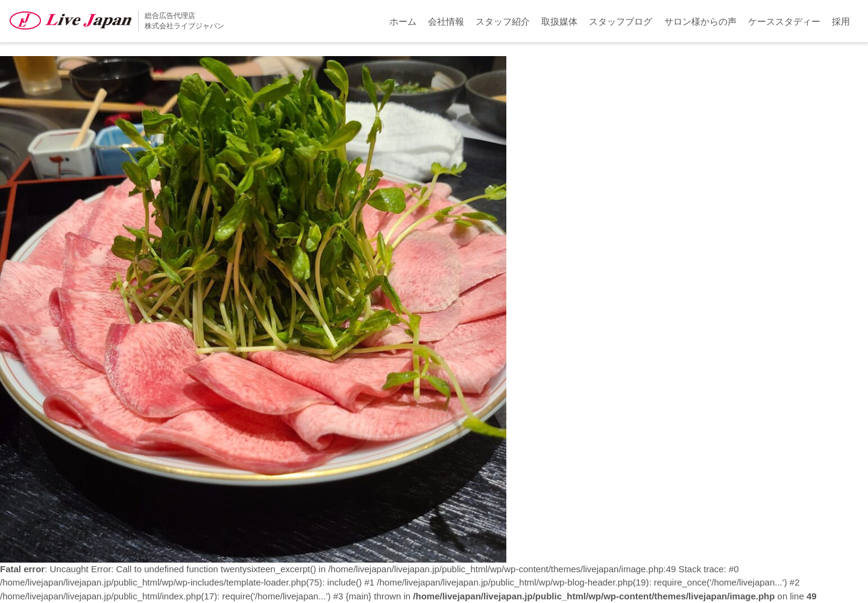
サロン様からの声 (700, 21)
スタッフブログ (621, 21)
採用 (841, 21)
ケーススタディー (784, 21)
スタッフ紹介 (503, 21)
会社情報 (446, 21)
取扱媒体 (559, 21)
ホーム (403, 21)
